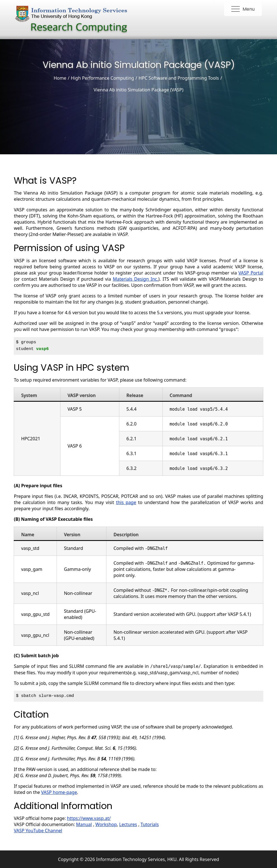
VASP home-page (59, 792)
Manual (84, 824)
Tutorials (150, 824)
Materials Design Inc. (136, 279)
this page (126, 502)
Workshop (106, 824)
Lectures (128, 824)
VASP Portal (251, 273)
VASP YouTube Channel (38, 831)
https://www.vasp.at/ (89, 818)
